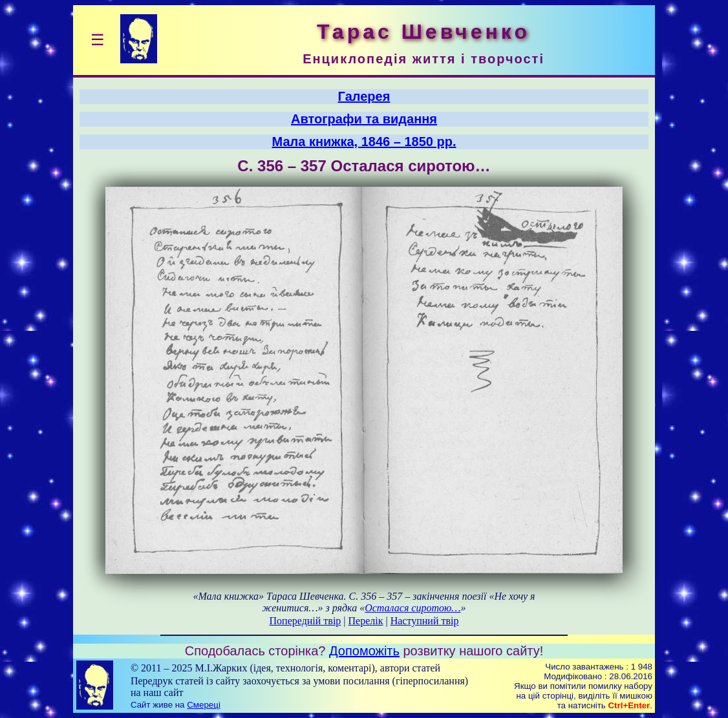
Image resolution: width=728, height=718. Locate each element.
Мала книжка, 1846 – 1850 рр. (364, 142)
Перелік (366, 621)
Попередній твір (305, 621)
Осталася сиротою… (412, 608)
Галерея (364, 96)
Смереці (204, 705)
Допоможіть (364, 651)
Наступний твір (425, 621)
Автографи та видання (364, 119)
